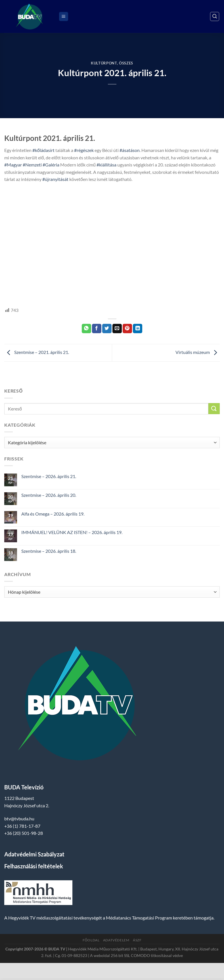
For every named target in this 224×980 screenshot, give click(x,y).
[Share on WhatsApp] (86, 329)
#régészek (84, 150)
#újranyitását (55, 179)
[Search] (215, 16)
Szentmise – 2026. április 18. (49, 551)
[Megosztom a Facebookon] (97, 329)
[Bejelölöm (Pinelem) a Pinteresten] (127, 329)
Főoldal (91, 940)
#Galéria (51, 165)
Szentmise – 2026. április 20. (49, 495)
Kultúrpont (104, 63)
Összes (126, 63)
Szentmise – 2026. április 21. (49, 476)
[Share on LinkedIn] (138, 329)
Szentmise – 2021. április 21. (37, 352)
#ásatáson (130, 150)
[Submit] (214, 409)
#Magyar (13, 165)
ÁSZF (137, 940)
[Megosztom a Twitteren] (107, 329)
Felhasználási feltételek (34, 866)
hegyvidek (24, 284)
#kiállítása (106, 165)
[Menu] (64, 17)
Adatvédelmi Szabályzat (34, 854)
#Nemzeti (32, 165)
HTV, (9, 284)
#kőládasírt (43, 150)
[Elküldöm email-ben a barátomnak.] (117, 329)
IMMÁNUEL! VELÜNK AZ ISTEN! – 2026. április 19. (72, 532)
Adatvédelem (116, 940)
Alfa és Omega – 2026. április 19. (53, 514)
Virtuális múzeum (198, 352)
